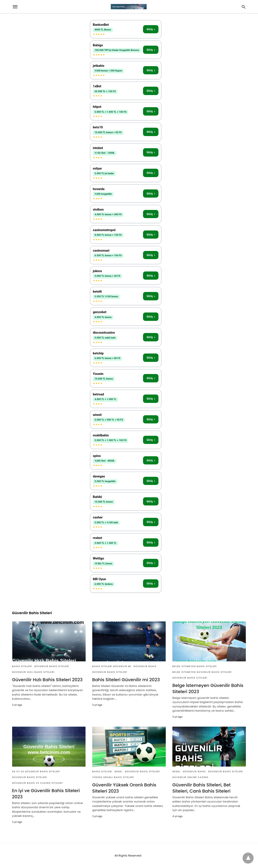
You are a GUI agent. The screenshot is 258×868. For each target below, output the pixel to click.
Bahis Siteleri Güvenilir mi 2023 (126, 680)
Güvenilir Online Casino (190, 777)
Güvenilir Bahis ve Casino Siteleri (37, 783)
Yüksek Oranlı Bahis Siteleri (113, 777)
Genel (119, 772)
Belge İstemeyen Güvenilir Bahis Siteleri (202, 672)
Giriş (151, 29)
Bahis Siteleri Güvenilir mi (112, 666)
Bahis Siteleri (22, 666)
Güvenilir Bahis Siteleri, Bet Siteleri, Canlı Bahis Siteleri (202, 788)
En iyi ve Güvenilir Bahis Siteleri (36, 772)
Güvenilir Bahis (145, 666)
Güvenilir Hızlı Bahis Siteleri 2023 (47, 680)
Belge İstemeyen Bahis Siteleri (195, 666)
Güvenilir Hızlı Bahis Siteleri (33, 672)
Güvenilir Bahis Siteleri (52, 666)
